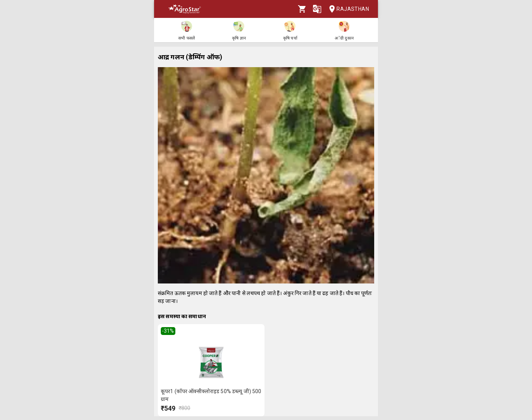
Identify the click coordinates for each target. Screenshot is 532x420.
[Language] (317, 9)
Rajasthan (347, 9)
